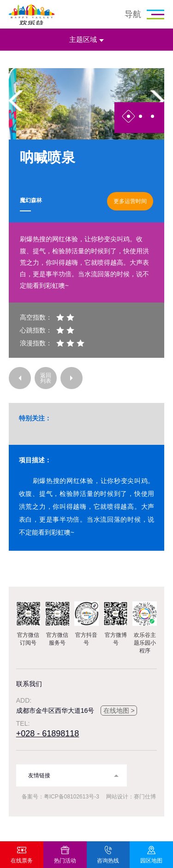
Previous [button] (16, 101)
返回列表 (46, 378)
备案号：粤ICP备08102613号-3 (60, 797)
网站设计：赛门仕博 (131, 797)
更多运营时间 (130, 201)
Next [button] (157, 101)
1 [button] (128, 116)
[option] (87, 104)
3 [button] (152, 116)
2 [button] (140, 116)
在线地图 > (119, 711)
